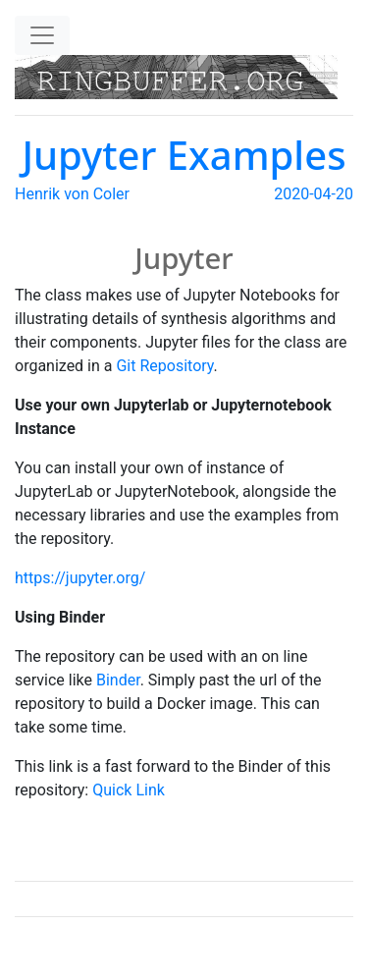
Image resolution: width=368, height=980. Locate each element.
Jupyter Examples (184, 155)
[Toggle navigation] (42, 35)
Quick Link (129, 790)
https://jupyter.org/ (80, 578)
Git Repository (164, 366)
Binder (118, 680)
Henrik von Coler (72, 194)
